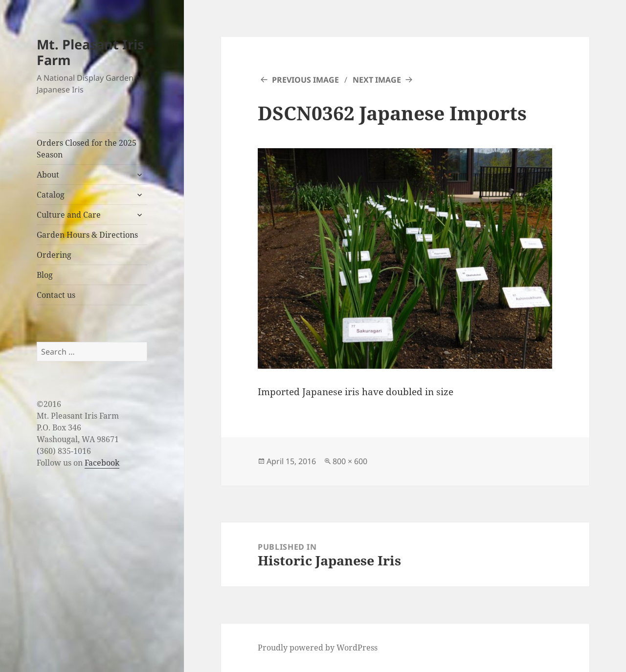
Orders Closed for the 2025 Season (87, 149)
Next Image (377, 80)
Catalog (51, 195)
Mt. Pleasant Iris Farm (90, 52)
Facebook (102, 463)
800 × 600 (350, 461)
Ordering (54, 255)
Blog (45, 275)
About (48, 175)
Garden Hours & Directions (87, 235)
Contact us (56, 295)
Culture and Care (69, 215)
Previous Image (305, 80)
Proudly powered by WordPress (318, 648)
